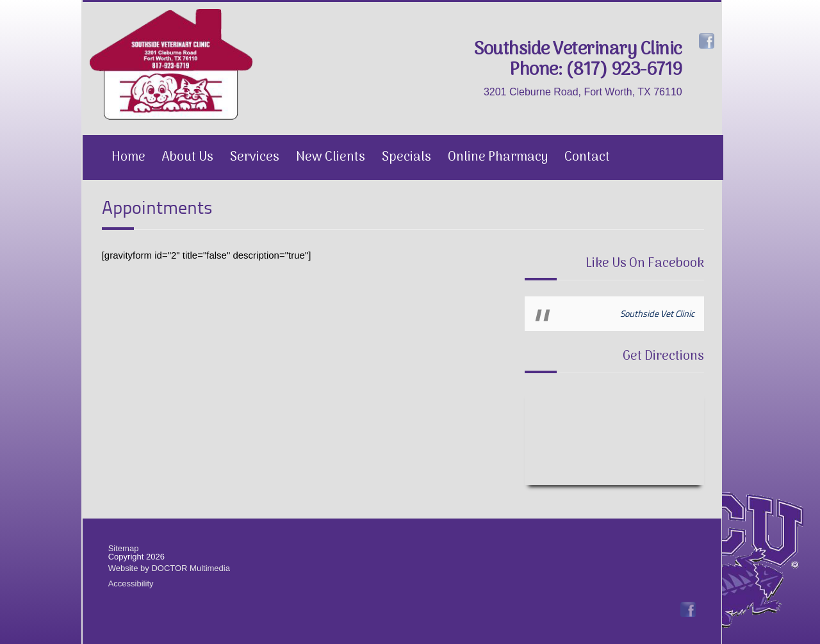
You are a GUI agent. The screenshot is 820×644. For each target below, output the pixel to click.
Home (128, 157)
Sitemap (124, 548)
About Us (188, 157)
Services (255, 157)
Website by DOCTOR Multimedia (169, 568)
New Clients (331, 157)
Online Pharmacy (498, 157)
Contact (587, 157)
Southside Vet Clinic (657, 313)
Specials (406, 157)
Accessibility (131, 584)
